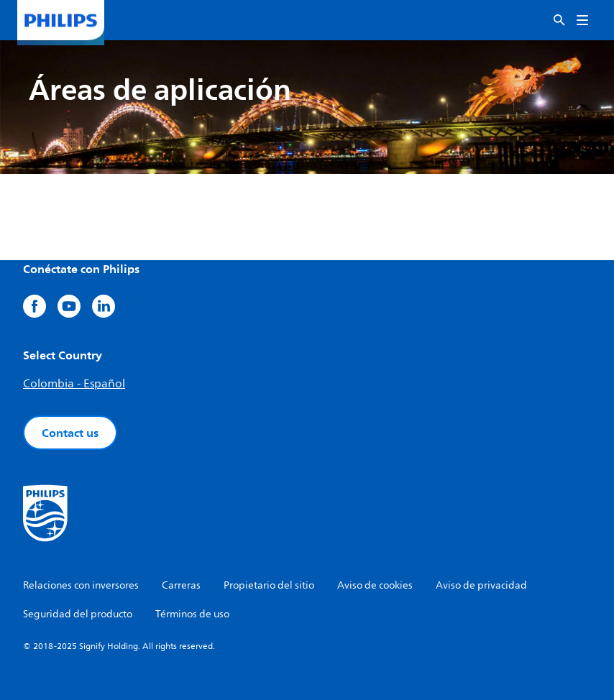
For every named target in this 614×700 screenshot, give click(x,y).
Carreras (181, 585)
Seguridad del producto (78, 614)
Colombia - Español (74, 384)
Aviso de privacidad (481, 585)
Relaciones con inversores (81, 585)
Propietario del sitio (269, 585)
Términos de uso (192, 614)
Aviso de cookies (375, 585)
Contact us (70, 433)
